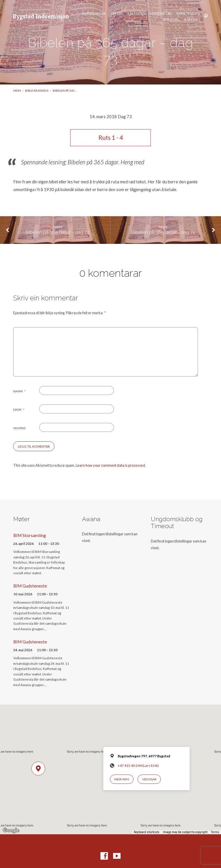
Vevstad (19, 428)
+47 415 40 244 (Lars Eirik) (138, 766)
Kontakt (192, 20)
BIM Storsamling (30, 535)
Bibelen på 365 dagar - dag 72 (58, 232)
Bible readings (37, 91)
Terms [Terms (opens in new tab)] (215, 832)
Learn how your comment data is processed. (111, 465)
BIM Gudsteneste (30, 586)
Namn (19, 391)
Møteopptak (161, 14)
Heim (17, 91)
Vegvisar (149, 779)
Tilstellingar (94, 14)
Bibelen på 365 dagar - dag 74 (163, 232)
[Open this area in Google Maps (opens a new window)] (11, 831)
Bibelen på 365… (65, 91)
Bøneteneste (188, 14)
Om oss (117, 14)
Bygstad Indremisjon (41, 16)
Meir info (122, 779)
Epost (19, 410)
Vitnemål (171, 20)
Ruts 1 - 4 (111, 138)
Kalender (136, 14)
